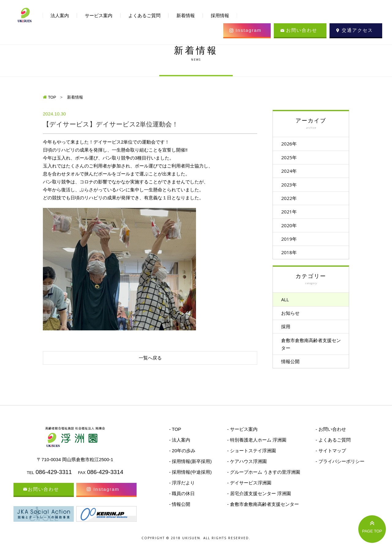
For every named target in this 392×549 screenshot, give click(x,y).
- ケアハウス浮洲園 (247, 468)
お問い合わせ (302, 30)
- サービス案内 (242, 436)
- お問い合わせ (331, 436)
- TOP (175, 436)
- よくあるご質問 (333, 447)
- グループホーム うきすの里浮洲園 (264, 479)
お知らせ (293, 318)
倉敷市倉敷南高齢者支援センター (311, 350)
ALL (287, 304)
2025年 (291, 158)
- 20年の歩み (182, 458)
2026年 (291, 144)
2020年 (291, 228)
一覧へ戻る (150, 358)
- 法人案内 (180, 447)
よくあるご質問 (144, 15)
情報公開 (293, 368)
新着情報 (186, 15)
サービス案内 (99, 15)
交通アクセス (357, 30)
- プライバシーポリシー (340, 468)
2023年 (291, 186)
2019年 (291, 243)
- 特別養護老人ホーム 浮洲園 (257, 447)
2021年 (291, 214)
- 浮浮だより (182, 490)
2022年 (291, 200)
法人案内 (60, 15)
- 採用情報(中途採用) (190, 479)
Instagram (249, 30)
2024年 (291, 172)
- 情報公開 (180, 511)
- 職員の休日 (182, 500)
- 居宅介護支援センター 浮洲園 (259, 500)
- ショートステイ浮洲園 (252, 458)
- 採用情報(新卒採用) (190, 468)
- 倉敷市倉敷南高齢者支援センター (263, 511)
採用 (288, 332)
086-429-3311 (54, 479)
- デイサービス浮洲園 (249, 490)
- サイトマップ (331, 458)
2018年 (291, 257)
